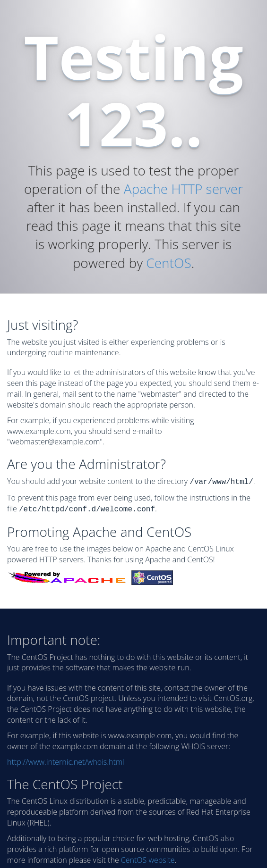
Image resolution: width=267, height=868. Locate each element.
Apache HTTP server (183, 189)
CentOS (168, 263)
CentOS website (148, 858)
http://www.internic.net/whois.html (66, 760)
